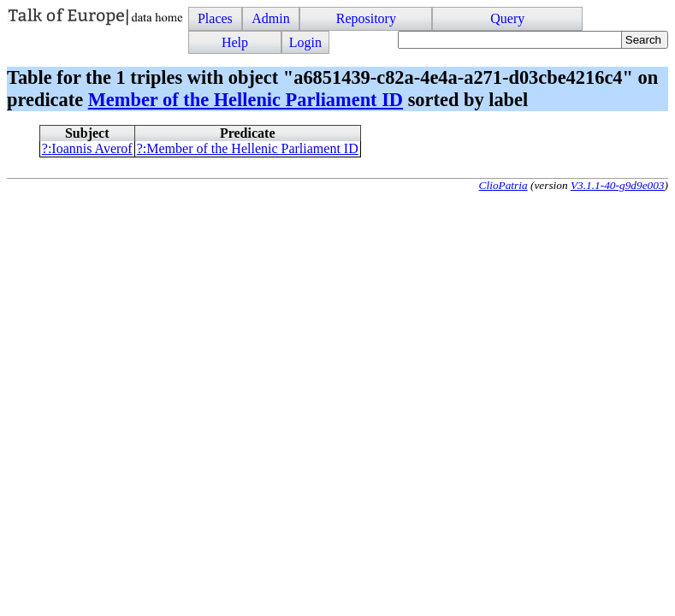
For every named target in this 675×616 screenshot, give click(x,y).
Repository (366, 18)
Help (235, 42)
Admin (270, 18)
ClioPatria (503, 185)
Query (507, 18)
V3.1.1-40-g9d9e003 (618, 185)
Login (305, 42)
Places (215, 18)
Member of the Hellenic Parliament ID (246, 100)
